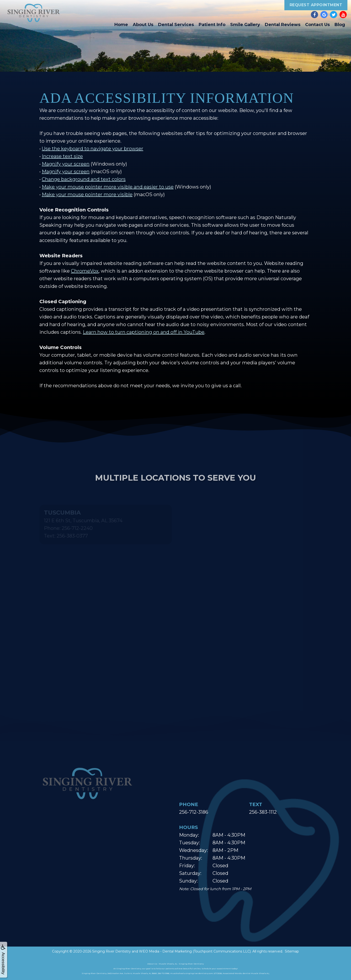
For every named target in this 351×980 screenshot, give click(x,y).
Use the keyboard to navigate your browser (93, 149)
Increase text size (62, 156)
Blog (340, 25)
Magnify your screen (66, 164)
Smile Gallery (245, 25)
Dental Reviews (283, 25)
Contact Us (317, 25)
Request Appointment (316, 5)
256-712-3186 (194, 812)
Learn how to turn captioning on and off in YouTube (144, 332)
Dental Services (176, 25)
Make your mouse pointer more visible (87, 194)
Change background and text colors (84, 179)
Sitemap (292, 951)
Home (121, 25)
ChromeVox (85, 271)
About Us (143, 25)
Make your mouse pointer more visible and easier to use (108, 187)
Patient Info (212, 25)
